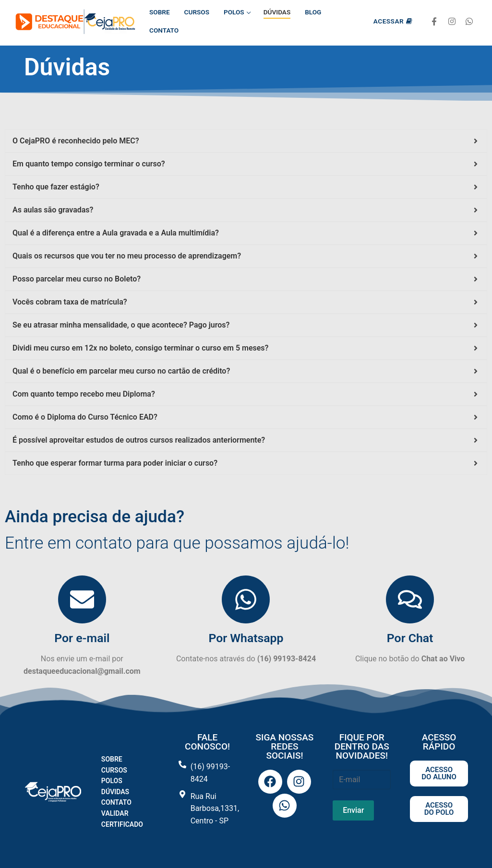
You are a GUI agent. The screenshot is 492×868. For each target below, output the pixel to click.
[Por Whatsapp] (246, 599)
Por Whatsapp (246, 638)
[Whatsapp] (469, 22)
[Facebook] (434, 22)
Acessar (393, 21)
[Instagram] (452, 22)
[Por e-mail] (82, 599)
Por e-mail (82, 638)
